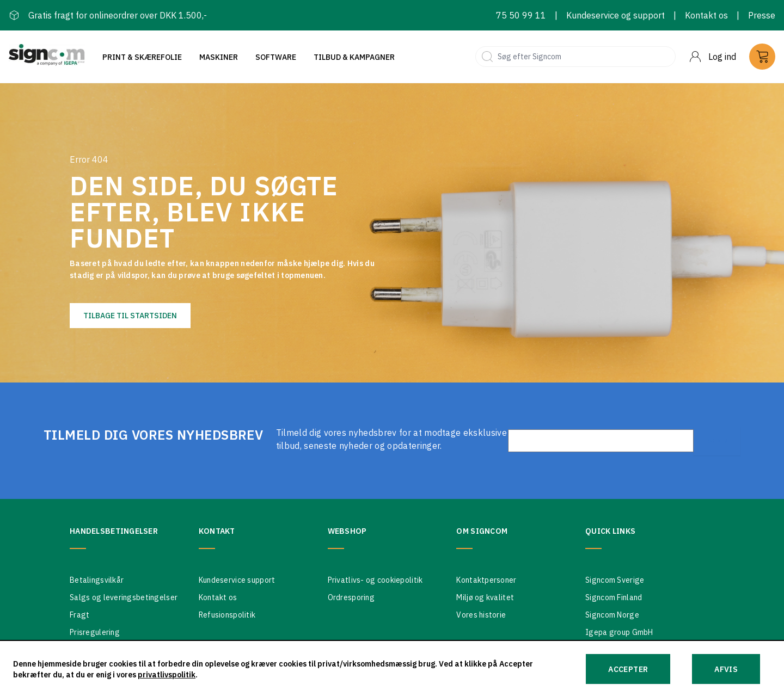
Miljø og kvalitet (485, 597)
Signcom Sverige (615, 580)
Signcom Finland (614, 597)
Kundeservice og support (615, 15)
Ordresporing (351, 597)
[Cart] (762, 57)
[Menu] (712, 57)
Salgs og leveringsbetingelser (124, 597)
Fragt (79, 615)
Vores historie (481, 615)
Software (276, 57)
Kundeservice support (237, 580)
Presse (762, 15)
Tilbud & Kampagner (354, 57)
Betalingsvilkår (97, 580)
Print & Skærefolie (142, 57)
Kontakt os (706, 15)
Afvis (726, 669)
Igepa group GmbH (619, 632)
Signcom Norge (612, 615)
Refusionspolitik (227, 615)
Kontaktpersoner (486, 580)
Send (717, 441)
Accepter (628, 669)
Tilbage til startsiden (130, 316)
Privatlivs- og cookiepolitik (375, 580)
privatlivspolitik (167, 675)
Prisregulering (95, 632)
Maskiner (219, 57)
